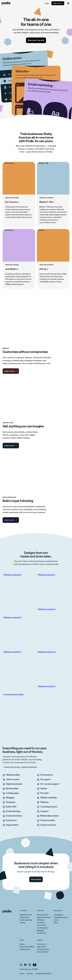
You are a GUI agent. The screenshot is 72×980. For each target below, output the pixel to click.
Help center (41, 947)
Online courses (43, 915)
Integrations (42, 933)
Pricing (22, 922)
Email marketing (26, 920)
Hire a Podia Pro (43, 952)
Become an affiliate (27, 947)
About (22, 944)
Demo (56, 920)
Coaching (41, 922)
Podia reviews (25, 949)
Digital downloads (44, 917)
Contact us (41, 944)
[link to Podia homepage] (7, 911)
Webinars (41, 920)
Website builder (26, 915)
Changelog (58, 915)
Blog (56, 922)
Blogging (40, 930)
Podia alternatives (61, 917)
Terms (22, 973)
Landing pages (43, 928)
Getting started (43, 949)
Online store (24, 917)
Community (41, 925)
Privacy (30, 973)
